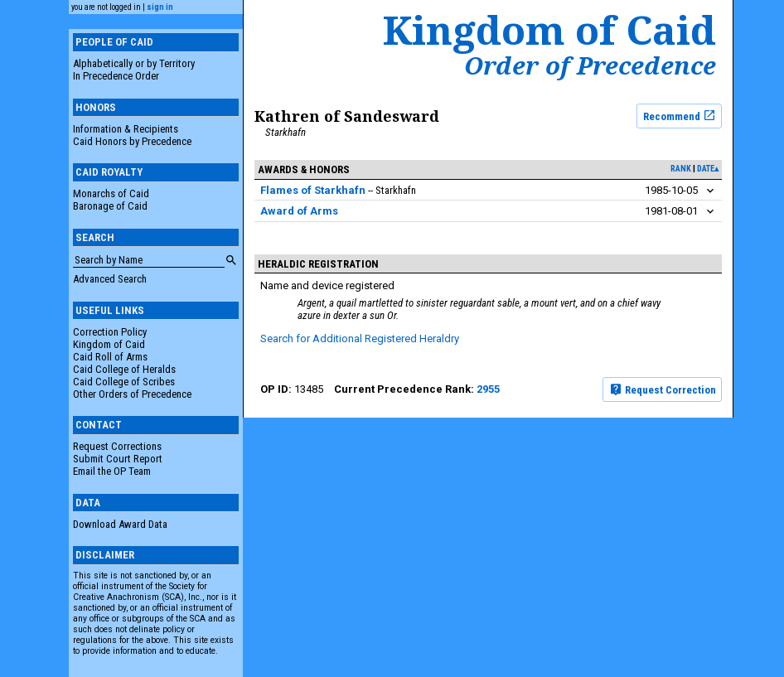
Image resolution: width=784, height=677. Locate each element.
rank (681, 169)
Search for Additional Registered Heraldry (360, 338)
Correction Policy (110, 332)
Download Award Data (120, 524)
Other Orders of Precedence (132, 394)
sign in (160, 7)
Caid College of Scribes (124, 382)
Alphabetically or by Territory (134, 63)
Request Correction (663, 389)
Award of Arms (299, 211)
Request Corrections (117, 446)
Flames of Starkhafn (313, 190)
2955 (488, 389)
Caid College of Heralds (124, 369)
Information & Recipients (126, 129)
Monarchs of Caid (111, 193)
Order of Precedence (590, 65)
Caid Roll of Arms (110, 357)
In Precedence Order (116, 76)
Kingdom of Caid (109, 344)
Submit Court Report (118, 459)
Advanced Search (110, 279)
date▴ (708, 169)
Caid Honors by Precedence (132, 141)
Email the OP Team (112, 471)
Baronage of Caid (110, 206)
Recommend (680, 115)
